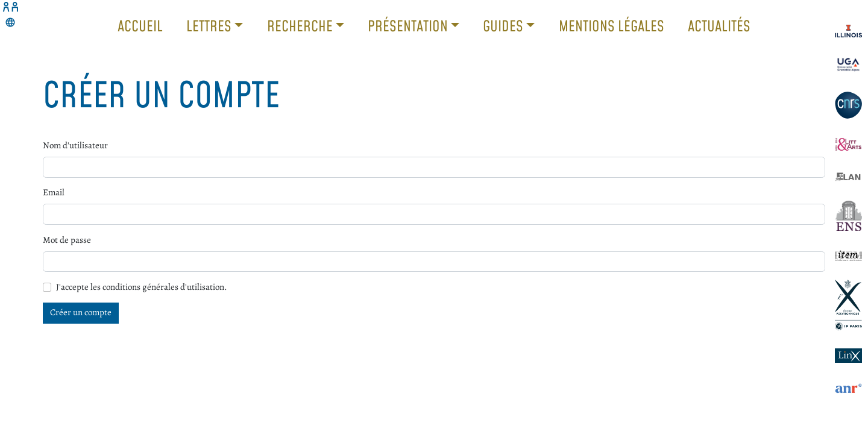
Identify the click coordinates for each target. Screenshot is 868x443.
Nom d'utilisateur (75, 145)
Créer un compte (81, 312)
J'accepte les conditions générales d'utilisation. (142, 287)
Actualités (719, 26)
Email (54, 192)
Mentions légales (612, 26)
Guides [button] (505, 26)
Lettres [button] (210, 26)
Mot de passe (67, 240)
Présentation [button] (409, 26)
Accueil (140, 26)
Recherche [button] (301, 26)
